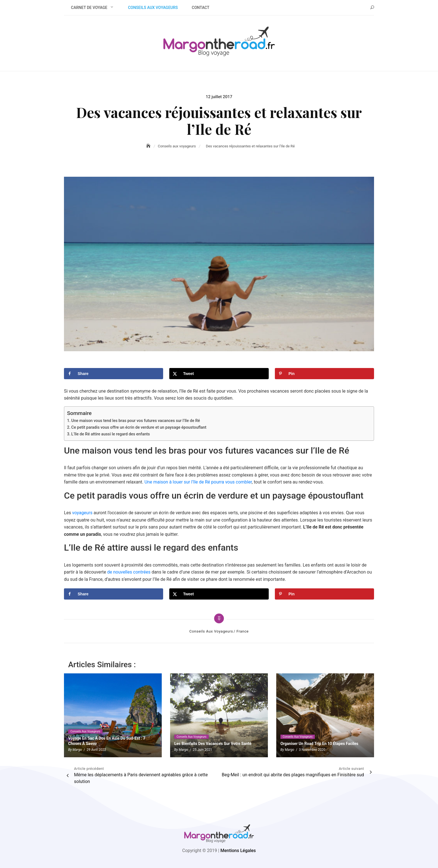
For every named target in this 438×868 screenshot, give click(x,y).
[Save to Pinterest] (324, 374)
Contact (201, 8)
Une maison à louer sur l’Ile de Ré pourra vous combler (198, 482)
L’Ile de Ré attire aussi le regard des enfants (110, 434)
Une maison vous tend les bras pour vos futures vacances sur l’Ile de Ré (136, 421)
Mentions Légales (238, 851)
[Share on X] (219, 374)
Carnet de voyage (89, 8)
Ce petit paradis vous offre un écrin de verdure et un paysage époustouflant (139, 427)
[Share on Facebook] (114, 374)
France (242, 631)
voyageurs (82, 513)
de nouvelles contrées (129, 572)
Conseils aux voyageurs (153, 8)
